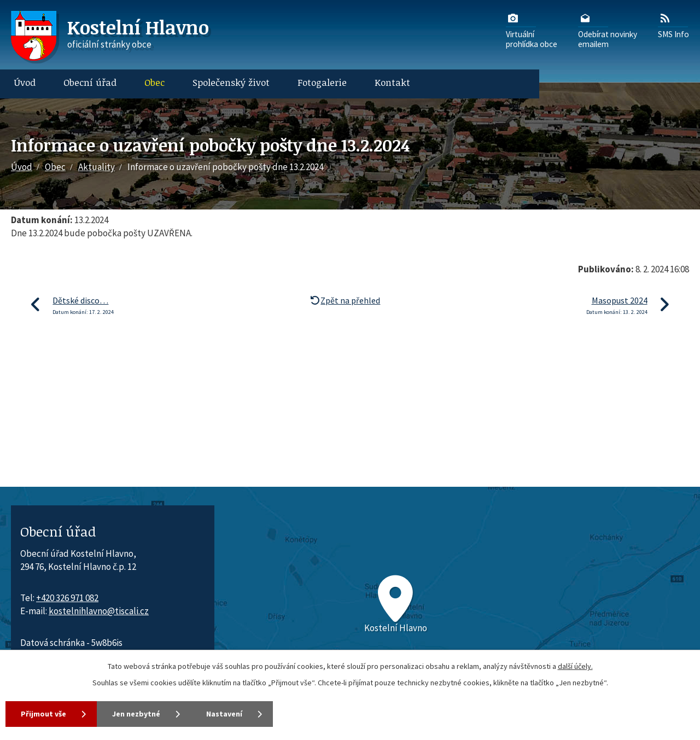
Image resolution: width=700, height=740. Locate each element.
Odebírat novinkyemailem (608, 30)
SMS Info (673, 25)
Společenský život (231, 82)
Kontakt (392, 82)
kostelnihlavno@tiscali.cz (99, 611)
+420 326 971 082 (67, 598)
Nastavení (224, 714)
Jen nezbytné (136, 714)
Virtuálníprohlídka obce (532, 30)
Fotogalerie (322, 82)
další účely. (575, 666)
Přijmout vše (43, 714)
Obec (154, 82)
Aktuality (97, 167)
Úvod (25, 82)
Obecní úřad (90, 82)
